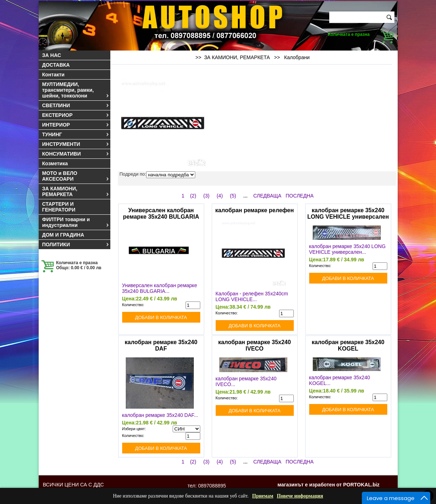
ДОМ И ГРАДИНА (63, 235)
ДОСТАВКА (56, 65)
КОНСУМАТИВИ (76, 154)
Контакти (54, 75)
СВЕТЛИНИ (76, 105)
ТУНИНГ (76, 134)
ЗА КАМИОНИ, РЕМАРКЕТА (76, 191)
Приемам (263, 496)
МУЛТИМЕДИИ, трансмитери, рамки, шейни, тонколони (76, 90)
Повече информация (300, 496)
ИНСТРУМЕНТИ (76, 144)
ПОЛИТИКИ (76, 244)
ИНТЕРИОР (76, 125)
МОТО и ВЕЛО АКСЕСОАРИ (76, 176)
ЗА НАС (52, 55)
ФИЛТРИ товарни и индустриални (76, 222)
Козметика (55, 163)
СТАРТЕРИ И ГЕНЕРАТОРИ (59, 207)
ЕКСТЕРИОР (76, 115)
